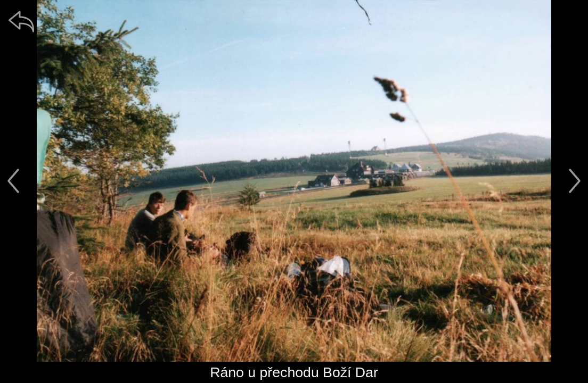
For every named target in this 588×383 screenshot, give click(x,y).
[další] (575, 181)
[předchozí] (13, 181)
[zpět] (21, 21)
